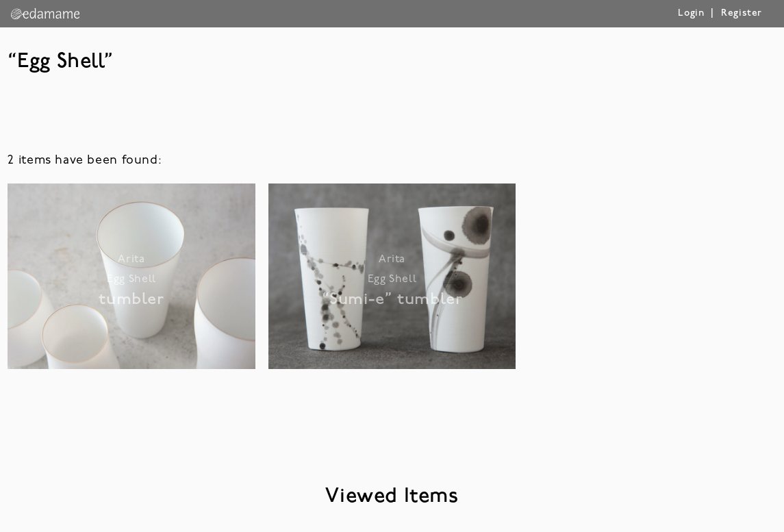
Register (742, 13)
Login (691, 13)
